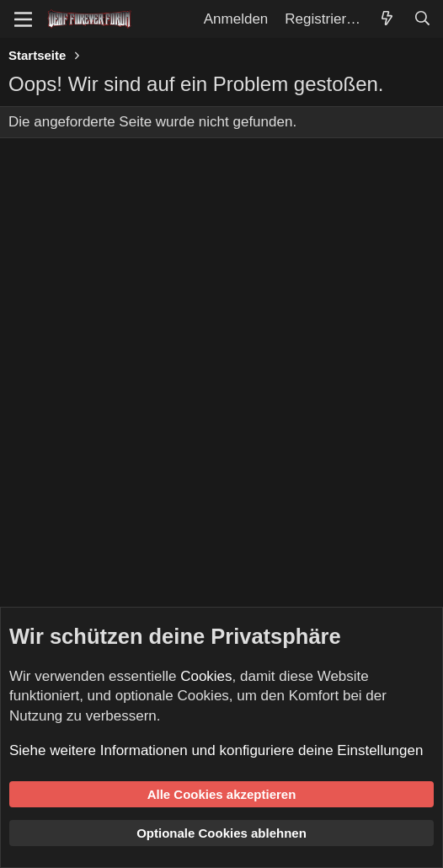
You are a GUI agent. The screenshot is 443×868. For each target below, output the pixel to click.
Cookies (206, 676)
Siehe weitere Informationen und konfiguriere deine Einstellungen (216, 750)
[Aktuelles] (387, 19)
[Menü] (23, 19)
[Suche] (422, 19)
